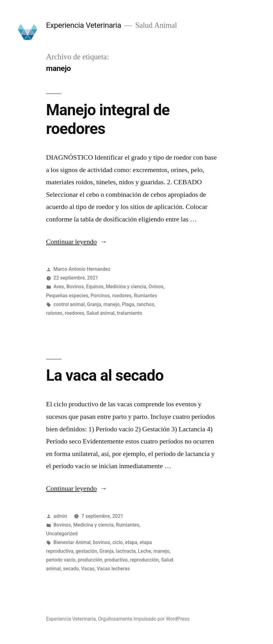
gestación (87, 551)
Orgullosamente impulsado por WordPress (144, 619)
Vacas (88, 569)
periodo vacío (61, 560)
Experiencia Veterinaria (84, 25)
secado (71, 569)
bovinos (102, 542)
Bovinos (75, 287)
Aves (59, 287)
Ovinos (156, 287)
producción (90, 560)
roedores (122, 296)
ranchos (145, 304)
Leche (144, 551)
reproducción (144, 560)
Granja (94, 304)
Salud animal (100, 313)
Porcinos (100, 296)
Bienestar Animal (72, 542)
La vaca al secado (105, 375)
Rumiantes (146, 296)
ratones (54, 313)
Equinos (95, 287)
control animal (69, 304)
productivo (116, 560)
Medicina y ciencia (126, 287)
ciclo (117, 542)
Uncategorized (62, 534)
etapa (131, 542)
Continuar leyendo (77, 242)
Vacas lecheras (113, 569)
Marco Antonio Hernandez (82, 269)
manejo (112, 304)
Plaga (128, 304)
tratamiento (130, 313)
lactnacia (126, 551)
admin (60, 516)
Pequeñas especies (67, 296)
